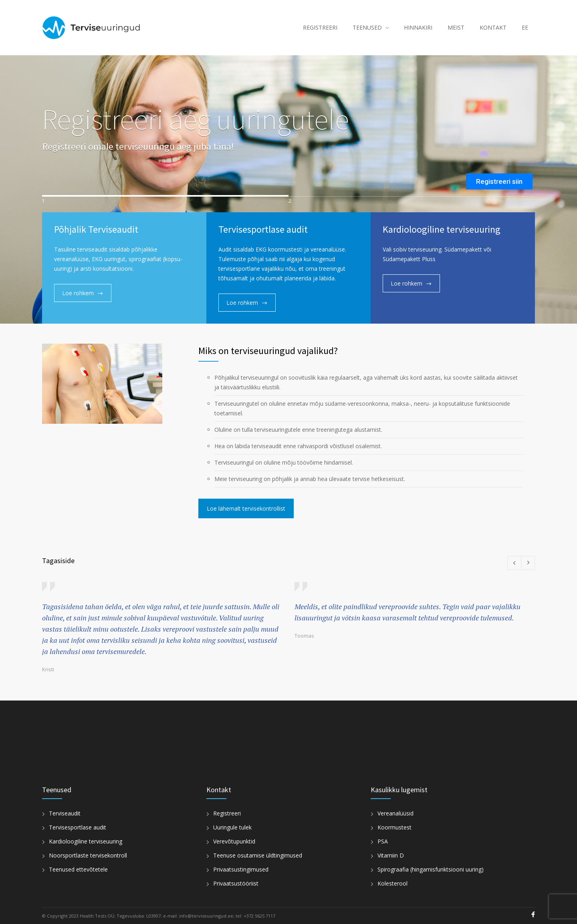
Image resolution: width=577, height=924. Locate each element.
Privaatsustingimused (241, 869)
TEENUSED (367, 27)
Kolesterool (392, 883)
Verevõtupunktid (234, 841)
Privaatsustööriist (236, 883)
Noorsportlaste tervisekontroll (88, 855)
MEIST (456, 27)
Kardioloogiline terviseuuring (86, 841)
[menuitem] (525, 28)
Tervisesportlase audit (78, 827)
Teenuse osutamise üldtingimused (258, 855)
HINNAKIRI (418, 27)
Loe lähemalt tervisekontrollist (246, 508)
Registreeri (227, 813)
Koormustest (394, 827)
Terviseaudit (65, 813)
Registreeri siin (499, 181)
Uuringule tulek (232, 827)
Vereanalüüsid (395, 813)
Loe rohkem (78, 293)
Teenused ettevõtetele (78, 869)
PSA (383, 841)
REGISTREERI (320, 27)
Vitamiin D (391, 855)
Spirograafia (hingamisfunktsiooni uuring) (431, 869)
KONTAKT (493, 27)
